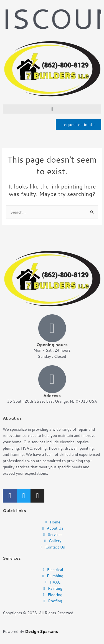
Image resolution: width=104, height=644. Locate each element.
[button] (52, 109)
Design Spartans (41, 631)
